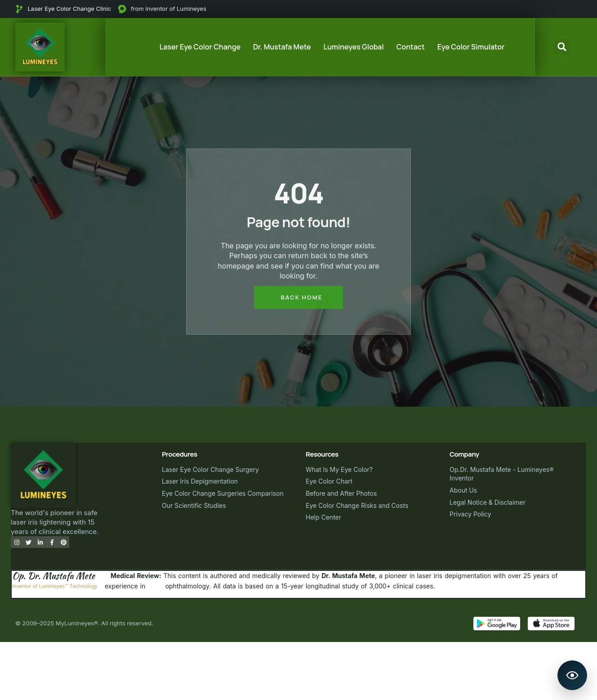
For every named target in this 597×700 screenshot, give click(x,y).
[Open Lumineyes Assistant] (572, 675)
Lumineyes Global (354, 47)
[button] (562, 47)
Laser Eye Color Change (200, 47)
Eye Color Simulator (471, 47)
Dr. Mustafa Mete (282, 47)
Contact (411, 47)
